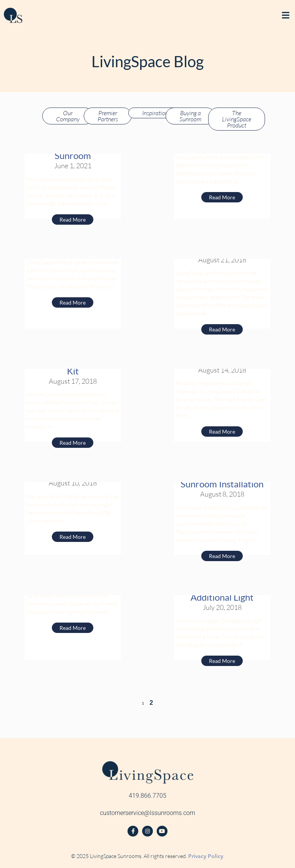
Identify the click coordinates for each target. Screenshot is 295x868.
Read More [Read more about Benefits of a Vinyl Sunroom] (222, 197)
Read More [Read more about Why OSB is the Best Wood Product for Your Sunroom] (73, 537)
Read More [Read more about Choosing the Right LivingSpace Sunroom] (73, 302)
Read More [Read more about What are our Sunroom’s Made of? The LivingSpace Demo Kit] (73, 443)
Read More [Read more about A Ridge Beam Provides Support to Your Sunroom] (222, 432)
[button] (285, 16)
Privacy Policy (206, 856)
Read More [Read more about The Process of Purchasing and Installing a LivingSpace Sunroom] (73, 219)
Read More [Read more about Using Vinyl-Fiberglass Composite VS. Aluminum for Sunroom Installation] (222, 556)
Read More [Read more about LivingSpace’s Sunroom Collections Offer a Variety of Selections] (222, 329)
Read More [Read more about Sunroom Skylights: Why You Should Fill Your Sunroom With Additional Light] (222, 661)
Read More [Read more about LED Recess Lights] (73, 628)
